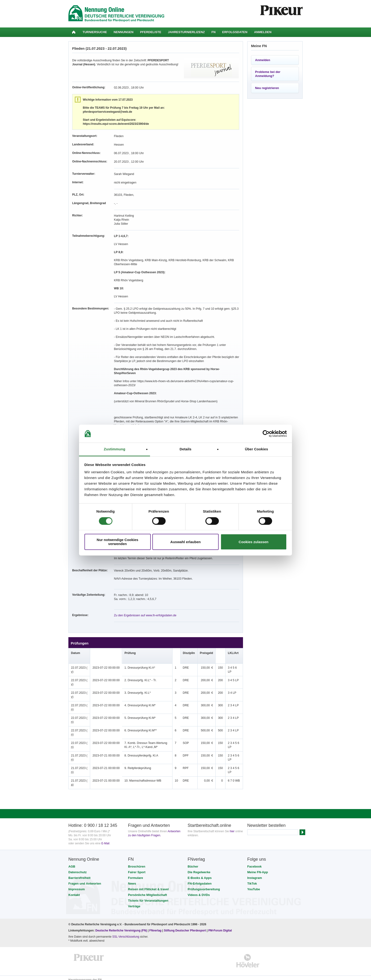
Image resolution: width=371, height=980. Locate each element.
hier (232, 827)
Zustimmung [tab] (115, 449)
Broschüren (137, 862)
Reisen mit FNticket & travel (148, 885)
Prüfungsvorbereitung (204, 885)
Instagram (255, 874)
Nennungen (124, 32)
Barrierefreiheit (79, 874)
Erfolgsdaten (235, 32)
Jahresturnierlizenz (186, 32)
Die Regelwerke (199, 868)
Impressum (77, 885)
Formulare (136, 874)
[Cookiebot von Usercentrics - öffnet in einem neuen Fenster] (266, 434)
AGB (72, 862)
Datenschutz (77, 868)
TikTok (252, 879)
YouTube (254, 885)
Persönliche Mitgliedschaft (148, 891)
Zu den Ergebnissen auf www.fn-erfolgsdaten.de (144, 611)
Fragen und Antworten (85, 879)
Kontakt (74, 891)
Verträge (134, 902)
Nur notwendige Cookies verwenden (118, 542)
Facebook (254, 862)
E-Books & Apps (200, 874)
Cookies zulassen (254, 542)
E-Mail (105, 839)
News (132, 879)
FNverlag (156, 926)
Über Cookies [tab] (256, 449)
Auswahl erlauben (185, 542)
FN (214, 32)
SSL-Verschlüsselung (126, 933)
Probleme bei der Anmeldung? (268, 74)
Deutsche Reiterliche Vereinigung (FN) (121, 926)
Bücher (193, 862)
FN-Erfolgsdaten (200, 879)
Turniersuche (95, 32)
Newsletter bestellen (266, 821)
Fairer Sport (137, 868)
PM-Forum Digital (220, 926)
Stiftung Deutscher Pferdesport (185, 926)
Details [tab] (185, 449)
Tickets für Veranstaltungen (148, 897)
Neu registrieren (267, 88)
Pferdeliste (151, 32)
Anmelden (263, 32)
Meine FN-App (258, 868)
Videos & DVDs (199, 891)
